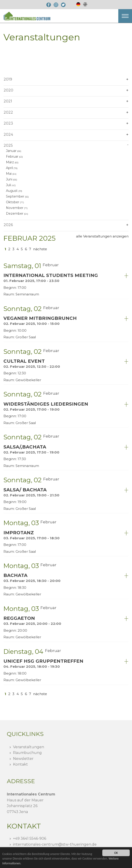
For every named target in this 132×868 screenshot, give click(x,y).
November (15, 208)
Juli (8, 185)
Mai (9, 174)
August (12, 191)
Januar (11, 151)
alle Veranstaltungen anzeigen (102, 236)
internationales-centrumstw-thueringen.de (55, 844)
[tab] (66, 279)
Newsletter (23, 759)
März (10, 162)
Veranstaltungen (29, 747)
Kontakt (20, 764)
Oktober (13, 202)
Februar (12, 156)
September (15, 196)
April (9, 168)
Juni (9, 179)
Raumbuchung (27, 753)
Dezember (15, 214)
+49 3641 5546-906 (30, 838)
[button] (125, 16)
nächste (40, 249)
